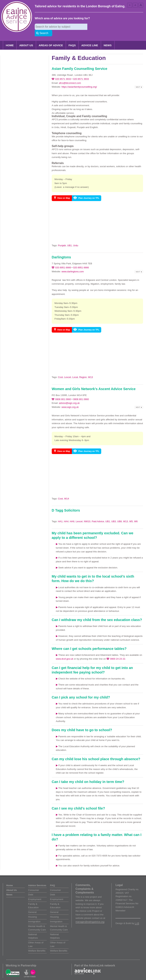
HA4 (66, 515)
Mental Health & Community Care (37, 922)
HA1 (60, 515)
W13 (90, 371)
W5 (131, 515)
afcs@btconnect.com (70, 77)
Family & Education (33, 899)
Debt (31, 888)
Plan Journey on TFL (89, 192)
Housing (32, 911)
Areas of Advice (51, 39)
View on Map (64, 192)
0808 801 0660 (63, 393)
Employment (35, 893)
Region (83, 371)
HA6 (72, 515)
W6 (136, 515)
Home (10, 39)
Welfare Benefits (37, 944)
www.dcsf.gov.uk (65, 653)
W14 (67, 492)
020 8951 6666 (63, 261)
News (108, 39)
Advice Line (90, 39)
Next (138, 81)
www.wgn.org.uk (70, 401)
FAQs (72, 39)
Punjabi (62, 239)
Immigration (34, 915)
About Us (26, 39)
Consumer (34, 884)
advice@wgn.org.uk (69, 397)
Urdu (76, 239)
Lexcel (68, 371)
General (32, 906)
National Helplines (33, 930)
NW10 (87, 515)
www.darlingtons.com (73, 265)
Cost (60, 371)
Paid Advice (98, 515)
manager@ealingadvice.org (90, 915)
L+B (137, 917)
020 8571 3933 (63, 73)
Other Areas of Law (36, 938)
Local (75, 371)
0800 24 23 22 (118, 653)
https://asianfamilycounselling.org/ (79, 81)
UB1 (69, 239)
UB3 (114, 515)
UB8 (119, 515)
